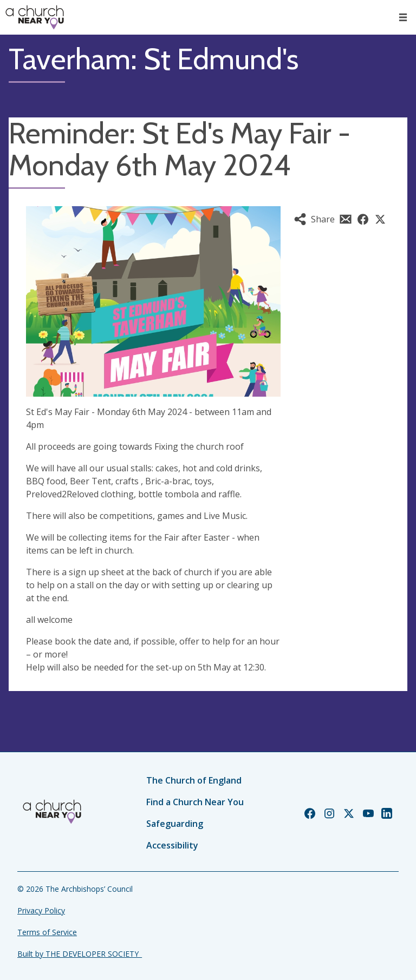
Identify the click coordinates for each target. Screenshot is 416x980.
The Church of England (194, 780)
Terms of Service (47, 932)
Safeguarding (175, 824)
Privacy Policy (41, 910)
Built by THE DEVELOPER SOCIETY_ (80, 954)
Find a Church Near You (195, 802)
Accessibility (172, 845)
